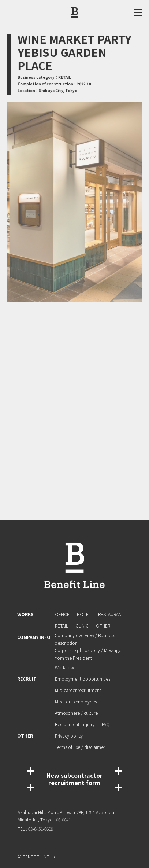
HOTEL (84, 614)
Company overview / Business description (85, 639)
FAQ (106, 724)
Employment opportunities (83, 679)
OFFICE (62, 614)
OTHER (103, 626)
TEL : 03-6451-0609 (35, 829)
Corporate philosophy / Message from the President (88, 654)
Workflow (64, 667)
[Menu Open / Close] (138, 12)
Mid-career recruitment (78, 690)
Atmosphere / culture (76, 713)
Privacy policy (69, 735)
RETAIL (62, 626)
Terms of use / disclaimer (80, 747)
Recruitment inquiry (75, 724)
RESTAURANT (111, 614)
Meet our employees (76, 701)
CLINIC (82, 626)
